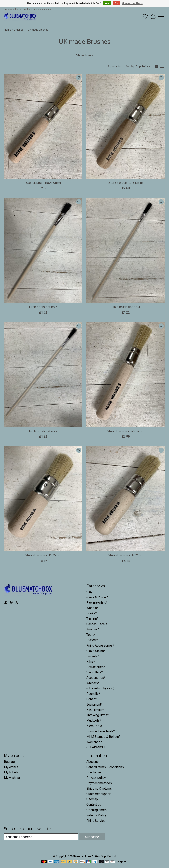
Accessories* (96, 678)
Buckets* (93, 656)
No (116, 3)
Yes (107, 3)
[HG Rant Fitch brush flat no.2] (43, 375)
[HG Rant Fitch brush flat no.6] (43, 250)
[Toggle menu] (161, 16)
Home (7, 30)
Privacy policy (96, 778)
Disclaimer (94, 772)
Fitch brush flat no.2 (43, 431)
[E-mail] (41, 837)
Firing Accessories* (100, 645)
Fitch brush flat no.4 (126, 307)
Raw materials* (97, 603)
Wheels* (92, 608)
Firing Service (96, 821)
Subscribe (92, 837)
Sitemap (92, 799)
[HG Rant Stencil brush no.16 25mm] (43, 499)
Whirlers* (93, 683)
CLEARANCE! (96, 747)
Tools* (91, 635)
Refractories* (96, 667)
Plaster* (92, 640)
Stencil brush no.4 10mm (43, 183)
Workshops (94, 742)
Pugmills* (93, 694)
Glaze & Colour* (97, 597)
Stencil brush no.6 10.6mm (126, 431)
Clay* (90, 592)
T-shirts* (92, 619)
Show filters (85, 55)
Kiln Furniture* (96, 710)
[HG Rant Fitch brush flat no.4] (126, 250)
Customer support (99, 794)
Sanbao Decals (97, 624)
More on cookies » (132, 3)
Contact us (94, 805)
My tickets (11, 772)
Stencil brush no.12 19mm (126, 555)
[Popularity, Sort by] (143, 66)
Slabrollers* (95, 672)
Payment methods (99, 783)
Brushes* (19, 30)
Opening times (96, 810)
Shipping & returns (99, 788)
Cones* (92, 699)
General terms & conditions (105, 767)
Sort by (130, 66)
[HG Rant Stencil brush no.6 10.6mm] (126, 375)
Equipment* (94, 704)
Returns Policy (96, 815)
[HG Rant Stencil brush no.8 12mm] (126, 126)
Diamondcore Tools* (101, 731)
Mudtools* (94, 721)
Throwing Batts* (97, 715)
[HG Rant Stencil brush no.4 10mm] (43, 126)
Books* (92, 613)
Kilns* (91, 662)
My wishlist (12, 778)
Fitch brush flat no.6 (43, 307)
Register (10, 762)
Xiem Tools (94, 726)
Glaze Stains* (96, 651)
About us (93, 762)
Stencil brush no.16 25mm (43, 555)
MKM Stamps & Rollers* (103, 737)
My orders (11, 767)
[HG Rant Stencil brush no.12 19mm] (126, 499)
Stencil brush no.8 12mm (126, 183)
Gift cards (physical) (100, 688)
